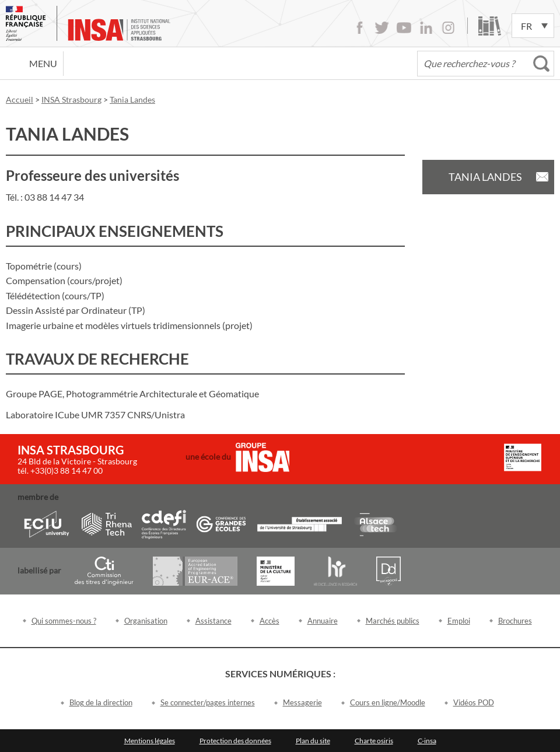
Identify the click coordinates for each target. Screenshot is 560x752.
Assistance (213, 621)
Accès (269, 621)
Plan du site (313, 741)
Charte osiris (374, 741)
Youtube (404, 28)
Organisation (146, 621)
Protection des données (235, 741)
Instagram (448, 28)
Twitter (382, 28)
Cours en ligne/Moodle (388, 702)
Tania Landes (485, 177)
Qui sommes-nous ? (64, 621)
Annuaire (323, 621)
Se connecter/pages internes (208, 702)
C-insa (427, 741)
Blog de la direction (101, 702)
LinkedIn (426, 28)
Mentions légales (150, 741)
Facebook (360, 28)
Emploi (459, 621)
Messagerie (302, 702)
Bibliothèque (490, 26)
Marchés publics (393, 621)
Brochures (515, 621)
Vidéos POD (474, 702)
